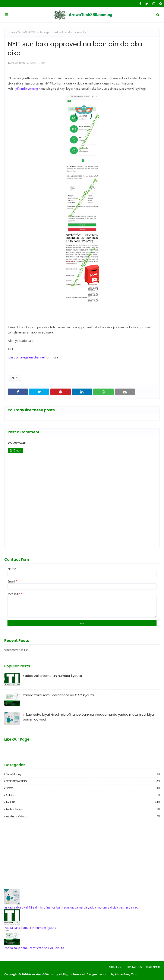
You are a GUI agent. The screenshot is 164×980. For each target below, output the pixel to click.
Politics (83, 795)
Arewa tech (18, 63)
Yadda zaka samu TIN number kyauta (52, 676)
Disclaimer (153, 967)
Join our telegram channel (26, 357)
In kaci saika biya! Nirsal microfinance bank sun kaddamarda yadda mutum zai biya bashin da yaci (88, 717)
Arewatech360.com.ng (43, 974)
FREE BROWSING (83, 781)
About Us (115, 967)
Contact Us (134, 967)
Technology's (83, 809)
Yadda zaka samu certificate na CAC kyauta (58, 695)
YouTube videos (83, 816)
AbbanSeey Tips (126, 974)
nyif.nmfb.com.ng (26, 88)
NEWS (83, 788)
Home (11, 32)
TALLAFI (22, 32)
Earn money (83, 774)
